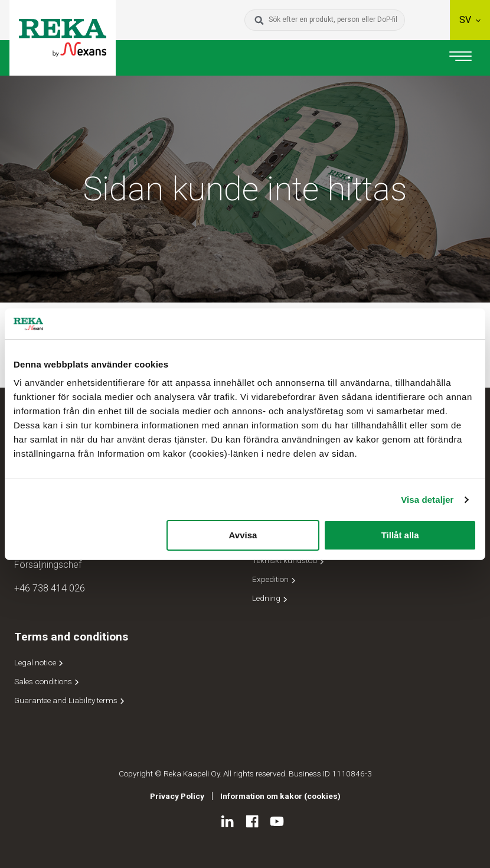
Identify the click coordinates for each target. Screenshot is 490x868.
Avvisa (243, 535)
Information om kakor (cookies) (280, 796)
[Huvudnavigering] (460, 58)
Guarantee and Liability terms (70, 700)
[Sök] (259, 20)
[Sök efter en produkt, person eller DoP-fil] (334, 20)
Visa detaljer (427, 500)
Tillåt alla (400, 535)
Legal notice (40, 662)
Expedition (275, 579)
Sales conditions (48, 681)
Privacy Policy (177, 796)
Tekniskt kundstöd (289, 560)
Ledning (271, 598)
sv (470, 20)
